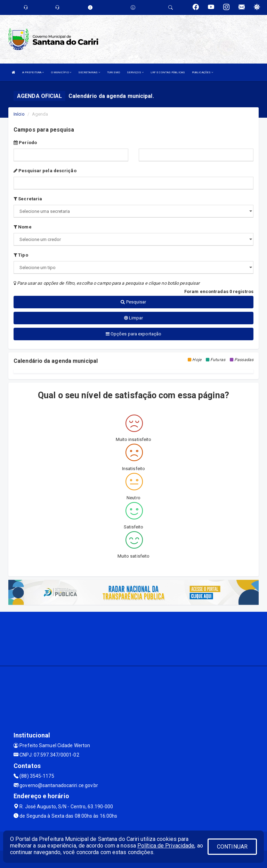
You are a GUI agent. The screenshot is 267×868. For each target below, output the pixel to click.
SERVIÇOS (135, 72)
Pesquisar (133, 302)
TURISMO (114, 72)
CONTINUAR (232, 847)
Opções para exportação (133, 334)
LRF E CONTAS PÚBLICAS (168, 72)
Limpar (134, 318)
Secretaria (28, 199)
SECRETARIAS (89, 72)
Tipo (21, 255)
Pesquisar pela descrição (45, 171)
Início (19, 114)
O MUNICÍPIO (61, 72)
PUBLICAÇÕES (203, 72)
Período (25, 143)
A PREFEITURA (33, 72)
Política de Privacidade (166, 846)
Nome (23, 227)
